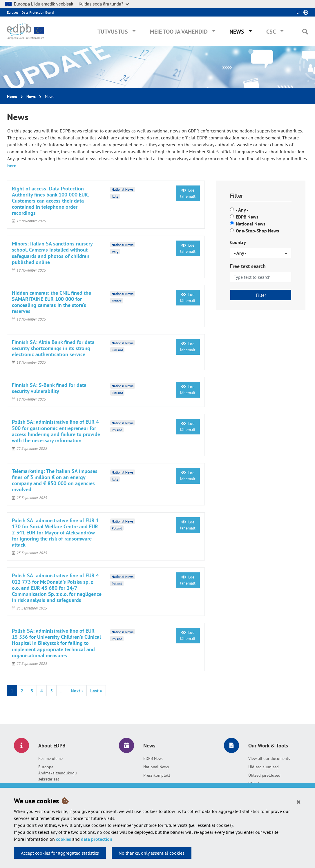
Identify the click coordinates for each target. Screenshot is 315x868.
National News (251, 224)
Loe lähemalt (188, 193)
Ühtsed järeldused (264, 775)
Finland (117, 350)
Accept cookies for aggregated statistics (60, 853)
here (12, 165)
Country (238, 242)
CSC (271, 32)
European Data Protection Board (30, 12)
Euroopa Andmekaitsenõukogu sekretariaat (58, 773)
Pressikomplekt (157, 775)
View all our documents (269, 758)
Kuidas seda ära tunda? (104, 4)
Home (12, 97)
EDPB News (247, 217)
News (237, 32)
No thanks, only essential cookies (152, 853)
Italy (115, 196)
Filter (261, 295)
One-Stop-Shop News (257, 231)
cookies (64, 839)
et (299, 12)
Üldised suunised (264, 767)
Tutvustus (113, 32)
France (117, 301)
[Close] (299, 802)
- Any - (242, 210)
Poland (117, 430)
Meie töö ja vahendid (179, 32)
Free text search (248, 266)
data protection (97, 839)
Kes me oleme (50, 758)
